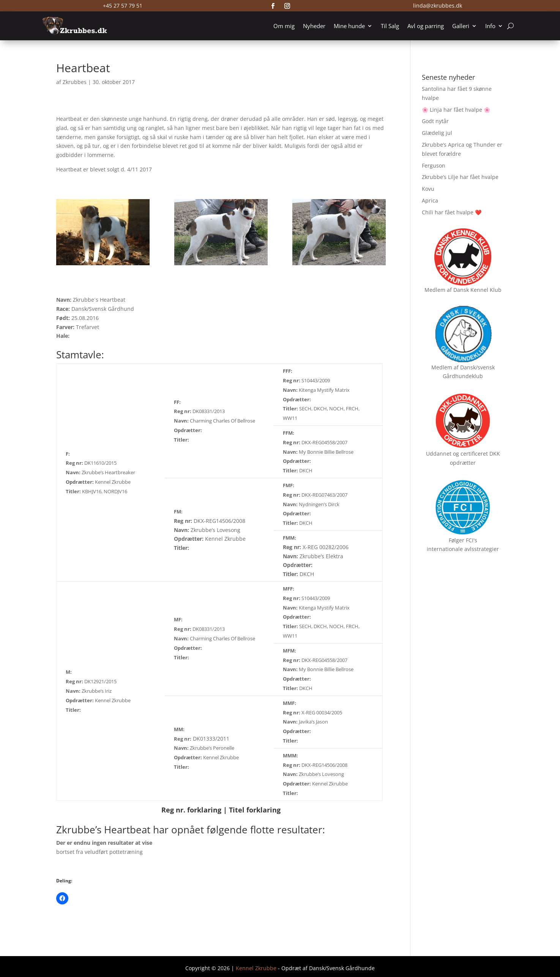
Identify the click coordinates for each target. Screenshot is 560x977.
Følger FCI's (463, 540)
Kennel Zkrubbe (256, 968)
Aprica (430, 200)
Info (490, 26)
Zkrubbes (75, 82)
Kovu (428, 189)
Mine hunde (349, 26)
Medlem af (438, 290)
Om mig (284, 26)
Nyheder (314, 26)
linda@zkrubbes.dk (438, 6)
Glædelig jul (437, 133)
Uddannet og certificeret (457, 454)
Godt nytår (435, 121)
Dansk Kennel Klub (477, 290)
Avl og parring (426, 26)
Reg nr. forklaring (191, 810)
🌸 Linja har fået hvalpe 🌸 (456, 110)
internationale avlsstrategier (463, 549)
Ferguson (434, 165)
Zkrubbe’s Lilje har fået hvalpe (460, 177)
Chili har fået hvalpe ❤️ (452, 212)
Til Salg (390, 26)
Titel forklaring (255, 810)
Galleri (461, 26)
